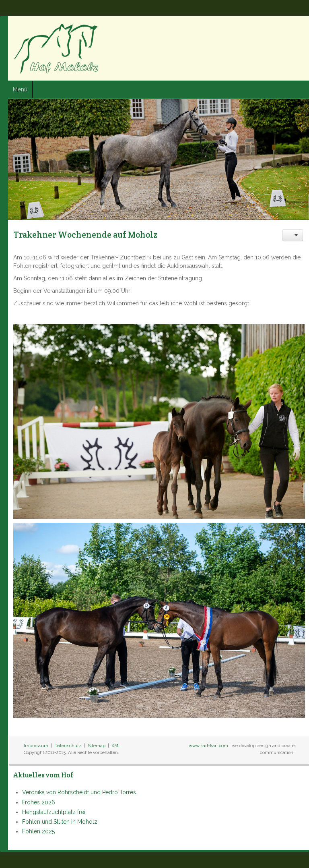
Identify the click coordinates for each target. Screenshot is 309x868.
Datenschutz (68, 746)
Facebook (267, 29)
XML (116, 746)
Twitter (281, 29)
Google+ (296, 29)
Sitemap (97, 746)
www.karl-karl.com (208, 746)
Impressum (36, 746)
